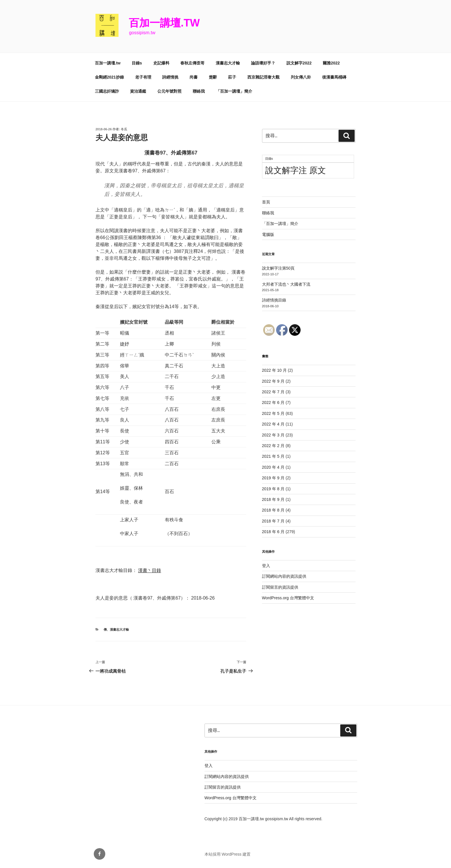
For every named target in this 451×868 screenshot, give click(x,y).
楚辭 (213, 77)
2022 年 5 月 (273, 413)
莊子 (232, 77)
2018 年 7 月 (273, 521)
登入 (266, 566)
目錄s (137, 63)
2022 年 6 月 (273, 402)
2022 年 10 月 (274, 370)
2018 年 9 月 (273, 499)
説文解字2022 (299, 63)
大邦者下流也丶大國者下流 (286, 284)
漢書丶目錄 (150, 570)
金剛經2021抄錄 (109, 77)
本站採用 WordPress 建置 (228, 854)
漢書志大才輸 (228, 63)
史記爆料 (161, 63)
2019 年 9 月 (273, 478)
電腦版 (268, 234)
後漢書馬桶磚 (334, 77)
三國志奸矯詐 (107, 91)
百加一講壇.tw (164, 23)
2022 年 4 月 (273, 424)
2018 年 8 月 (273, 510)
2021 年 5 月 (273, 456)
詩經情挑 (170, 77)
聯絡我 (199, 91)
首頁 (266, 202)
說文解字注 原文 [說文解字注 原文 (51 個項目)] (296, 170)
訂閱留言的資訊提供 (280, 587)
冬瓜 (124, 129)
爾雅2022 (331, 63)
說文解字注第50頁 (278, 268)
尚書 (194, 77)
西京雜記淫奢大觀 (263, 77)
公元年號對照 (169, 91)
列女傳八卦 (301, 77)
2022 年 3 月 (273, 435)
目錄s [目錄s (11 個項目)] (269, 159)
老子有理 (143, 77)
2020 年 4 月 (273, 467)
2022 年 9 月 (273, 381)
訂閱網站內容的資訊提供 (284, 576)
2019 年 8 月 (273, 489)
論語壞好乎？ (263, 63)
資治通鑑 (138, 91)
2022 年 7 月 (273, 392)
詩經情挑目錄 (274, 300)
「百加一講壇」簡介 (234, 91)
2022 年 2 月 (273, 446)
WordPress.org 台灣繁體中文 (288, 598)
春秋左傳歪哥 (192, 63)
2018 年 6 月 (273, 532)
